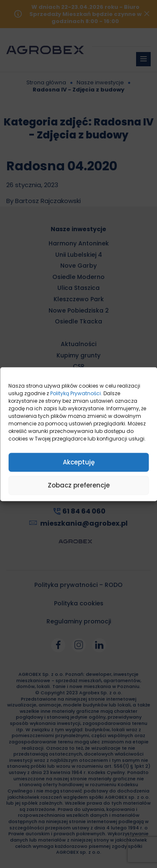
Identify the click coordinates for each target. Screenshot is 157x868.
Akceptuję (79, 462)
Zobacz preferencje (79, 485)
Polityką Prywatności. (76, 393)
